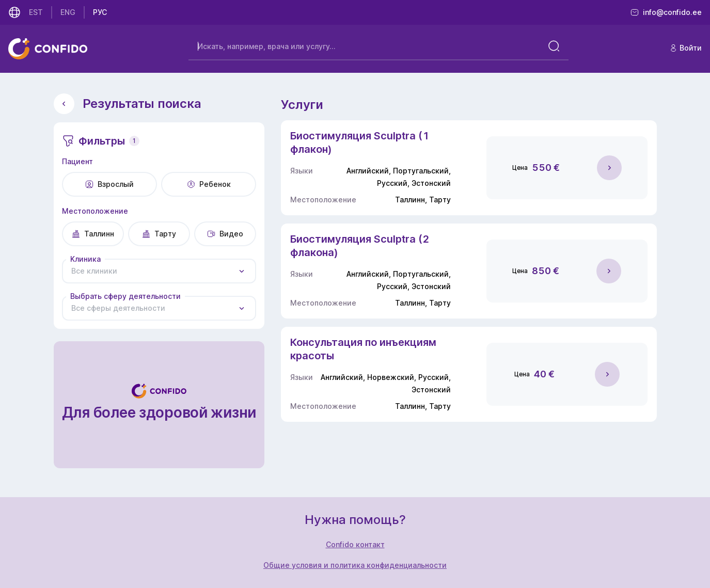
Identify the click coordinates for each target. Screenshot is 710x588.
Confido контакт (355, 544)
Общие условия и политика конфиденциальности (355, 565)
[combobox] (159, 271)
